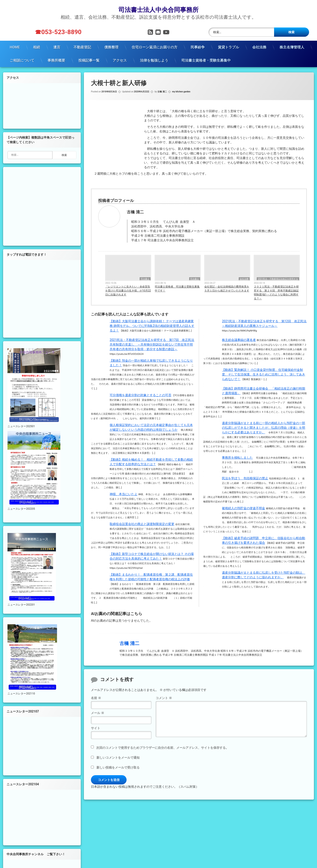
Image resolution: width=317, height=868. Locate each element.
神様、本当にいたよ (123, 493)
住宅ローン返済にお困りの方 (155, 47)
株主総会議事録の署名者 (239, 339)
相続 (37, 47)
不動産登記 (82, 47)
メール (97, 712)
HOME (15, 47)
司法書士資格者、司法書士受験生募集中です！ (177, 288)
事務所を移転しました (237, 457)
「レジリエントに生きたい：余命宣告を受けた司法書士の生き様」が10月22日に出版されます (128, 290)
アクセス (120, 60)
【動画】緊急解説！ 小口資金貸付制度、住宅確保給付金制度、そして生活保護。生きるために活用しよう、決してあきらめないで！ (264, 374)
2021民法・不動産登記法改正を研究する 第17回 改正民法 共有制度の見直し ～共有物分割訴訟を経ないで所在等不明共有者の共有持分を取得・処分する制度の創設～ (153, 344)
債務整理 (111, 47)
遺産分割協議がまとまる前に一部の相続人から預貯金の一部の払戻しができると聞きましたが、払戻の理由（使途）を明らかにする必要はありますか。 (264, 427)
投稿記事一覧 (89, 60)
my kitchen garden (181, 91)
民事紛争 (198, 47)
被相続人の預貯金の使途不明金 (243, 507)
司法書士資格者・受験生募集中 (206, 60)
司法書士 (145, 278)
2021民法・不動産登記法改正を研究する (278, 278)
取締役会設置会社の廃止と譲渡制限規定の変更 (142, 523)
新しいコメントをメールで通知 (118, 757)
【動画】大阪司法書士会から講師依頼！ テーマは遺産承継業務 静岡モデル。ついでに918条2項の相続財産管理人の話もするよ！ (152, 325)
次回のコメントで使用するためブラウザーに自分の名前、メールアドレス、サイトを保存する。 (162, 747)
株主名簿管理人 (292, 47)
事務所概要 (56, 60)
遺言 (57, 47)
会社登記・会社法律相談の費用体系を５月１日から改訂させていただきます (227, 288)
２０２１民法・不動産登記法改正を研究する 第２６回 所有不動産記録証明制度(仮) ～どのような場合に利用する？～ (276, 292)
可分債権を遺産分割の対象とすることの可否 (140, 394)
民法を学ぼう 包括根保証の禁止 (245, 478)
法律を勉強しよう (154, 60)
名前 (96, 698)
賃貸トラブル (229, 47)
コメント (164, 698)
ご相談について (22, 60)
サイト (96, 727)
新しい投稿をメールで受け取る (118, 767)
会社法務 (259, 47)
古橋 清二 (162, 91)
